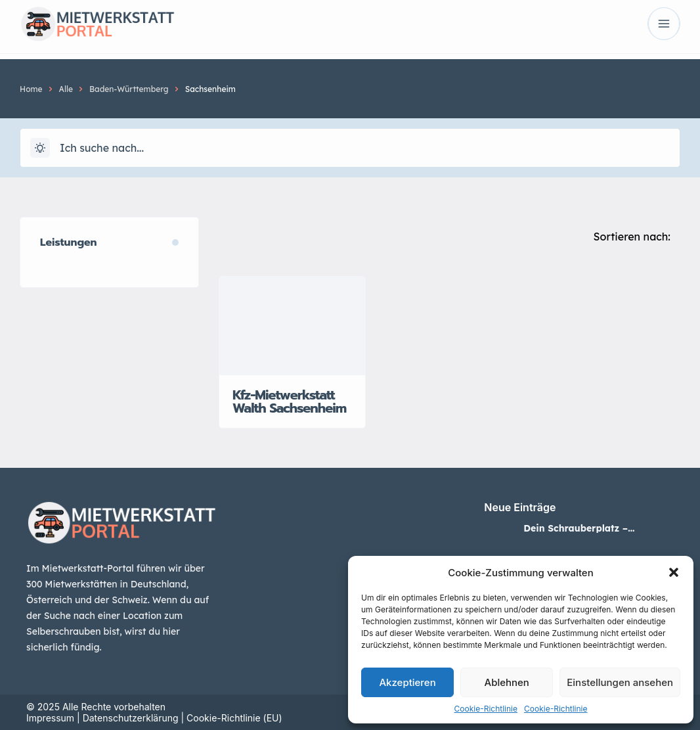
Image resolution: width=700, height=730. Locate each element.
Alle (66, 89)
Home (31, 89)
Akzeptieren (407, 682)
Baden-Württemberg (129, 89)
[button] (674, 572)
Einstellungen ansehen (620, 682)
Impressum (50, 718)
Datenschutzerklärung (131, 718)
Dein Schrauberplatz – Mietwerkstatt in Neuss (577, 528)
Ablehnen (507, 682)
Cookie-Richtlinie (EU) (234, 718)
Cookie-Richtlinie (486, 709)
